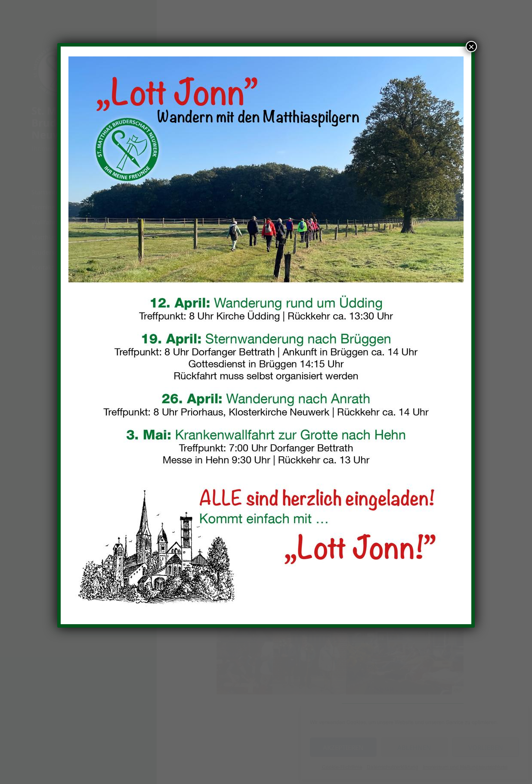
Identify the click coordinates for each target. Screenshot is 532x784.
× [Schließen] (471, 47)
